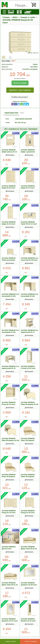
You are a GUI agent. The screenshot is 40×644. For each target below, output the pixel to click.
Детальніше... (10, 155)
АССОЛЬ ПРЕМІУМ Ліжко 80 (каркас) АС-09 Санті (10, 440)
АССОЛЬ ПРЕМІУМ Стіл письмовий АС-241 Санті (10, 332)
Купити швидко (20, 83)
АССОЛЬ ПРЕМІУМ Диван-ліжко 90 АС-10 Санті (29, 549)
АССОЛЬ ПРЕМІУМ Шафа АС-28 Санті (9, 187)
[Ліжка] (28, 12)
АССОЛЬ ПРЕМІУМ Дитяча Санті (9, 548)
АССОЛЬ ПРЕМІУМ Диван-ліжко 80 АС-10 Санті (10, 585)
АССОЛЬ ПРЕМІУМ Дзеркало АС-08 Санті (29, 584)
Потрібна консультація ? (20, 97)
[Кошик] (35, 5)
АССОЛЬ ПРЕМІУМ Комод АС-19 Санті (9, 512)
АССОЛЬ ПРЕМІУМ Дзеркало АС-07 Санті (10, 620)
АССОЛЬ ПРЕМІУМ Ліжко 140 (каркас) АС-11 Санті (9, 477)
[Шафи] (19, 12)
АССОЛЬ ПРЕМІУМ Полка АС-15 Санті (9, 403)
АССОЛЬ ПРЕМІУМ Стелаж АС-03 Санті (28, 367)
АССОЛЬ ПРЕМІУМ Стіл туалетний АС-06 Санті (30, 259)
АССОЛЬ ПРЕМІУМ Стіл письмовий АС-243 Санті (10, 296)
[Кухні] (11, 12)
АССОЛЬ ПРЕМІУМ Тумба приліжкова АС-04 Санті (9, 260)
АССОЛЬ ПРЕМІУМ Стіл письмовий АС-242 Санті (30, 296)
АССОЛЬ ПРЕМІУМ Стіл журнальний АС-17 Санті (30, 332)
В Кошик (15, 162)
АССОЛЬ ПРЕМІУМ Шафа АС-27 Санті (28, 187)
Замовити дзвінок (11, 641)
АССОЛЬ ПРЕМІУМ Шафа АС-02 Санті (9, 223)
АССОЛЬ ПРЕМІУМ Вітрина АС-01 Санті (28, 620)
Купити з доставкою (20, 90)
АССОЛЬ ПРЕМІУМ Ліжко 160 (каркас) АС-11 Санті (28, 440)
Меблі (15, 17)
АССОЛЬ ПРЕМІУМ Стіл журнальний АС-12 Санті (10, 368)
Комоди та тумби (28, 17)
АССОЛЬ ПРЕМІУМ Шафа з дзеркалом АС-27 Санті (28, 152)
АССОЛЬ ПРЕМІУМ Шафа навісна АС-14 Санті (9, 152)
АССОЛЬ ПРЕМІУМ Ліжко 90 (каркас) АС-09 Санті (30, 404)
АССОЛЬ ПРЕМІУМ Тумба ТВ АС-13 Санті (29, 223)
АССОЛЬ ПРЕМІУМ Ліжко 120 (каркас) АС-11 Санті (28, 477)
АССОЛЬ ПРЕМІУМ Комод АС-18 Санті (28, 512)
